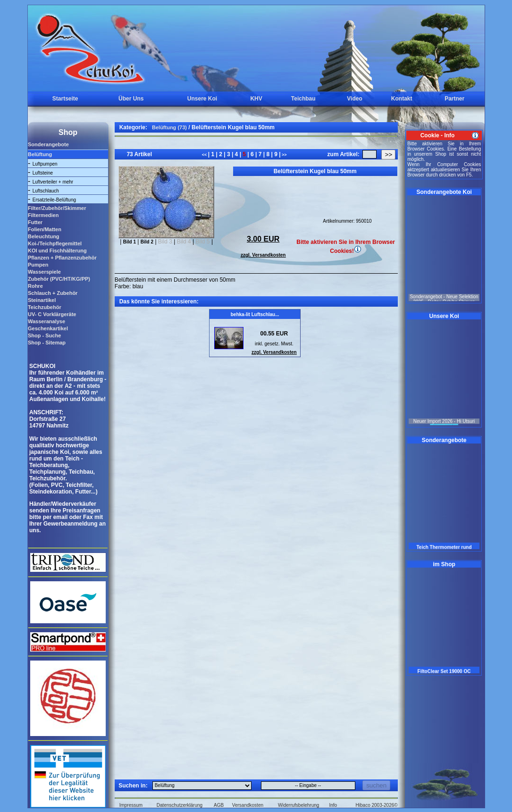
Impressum (131, 805)
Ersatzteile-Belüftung (54, 200)
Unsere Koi (202, 99)
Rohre (35, 286)
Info (333, 805)
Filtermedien (43, 215)
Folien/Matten (45, 229)
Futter (35, 222)
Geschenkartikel (48, 328)
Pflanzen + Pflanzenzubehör (62, 258)
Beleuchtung (44, 236)
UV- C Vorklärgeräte (52, 314)
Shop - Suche (44, 335)
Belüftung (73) (169, 127)
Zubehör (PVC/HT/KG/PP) (59, 279)
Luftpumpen (45, 164)
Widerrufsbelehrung (298, 805)
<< (205, 155)
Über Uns (131, 99)
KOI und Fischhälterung (57, 251)
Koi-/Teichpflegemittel (55, 243)
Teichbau (303, 99)
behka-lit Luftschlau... (255, 314)
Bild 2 (147, 242)
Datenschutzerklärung (180, 805)
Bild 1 (130, 242)
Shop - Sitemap (47, 343)
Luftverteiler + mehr (53, 182)
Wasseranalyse (46, 321)
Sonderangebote (48, 144)
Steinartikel (42, 300)
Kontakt (402, 99)
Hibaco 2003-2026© (377, 805)
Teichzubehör (45, 307)
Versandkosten (248, 805)
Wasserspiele (44, 272)
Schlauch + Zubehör (53, 293)
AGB (219, 805)
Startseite (65, 99)
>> (284, 155)
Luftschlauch (46, 191)
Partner (454, 99)
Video (354, 99)
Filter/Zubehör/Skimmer (57, 208)
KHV (256, 99)
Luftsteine (43, 173)
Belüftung (40, 154)
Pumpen (38, 265)
